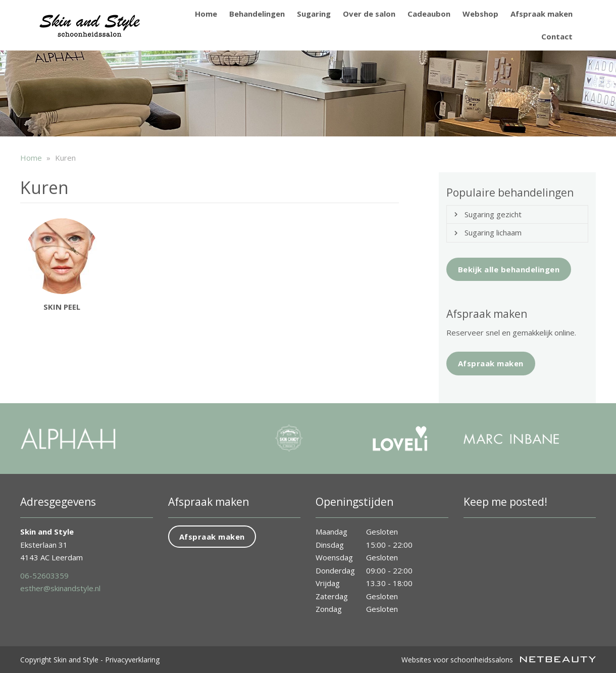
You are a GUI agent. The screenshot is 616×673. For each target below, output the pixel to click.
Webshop (480, 14)
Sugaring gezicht (493, 214)
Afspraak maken (542, 14)
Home (206, 14)
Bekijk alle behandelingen (509, 269)
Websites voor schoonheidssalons (499, 660)
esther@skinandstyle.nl (60, 588)
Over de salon (369, 14)
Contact (557, 36)
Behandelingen (257, 14)
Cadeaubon (429, 14)
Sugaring (314, 14)
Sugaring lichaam (493, 232)
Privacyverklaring (132, 660)
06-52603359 (44, 575)
